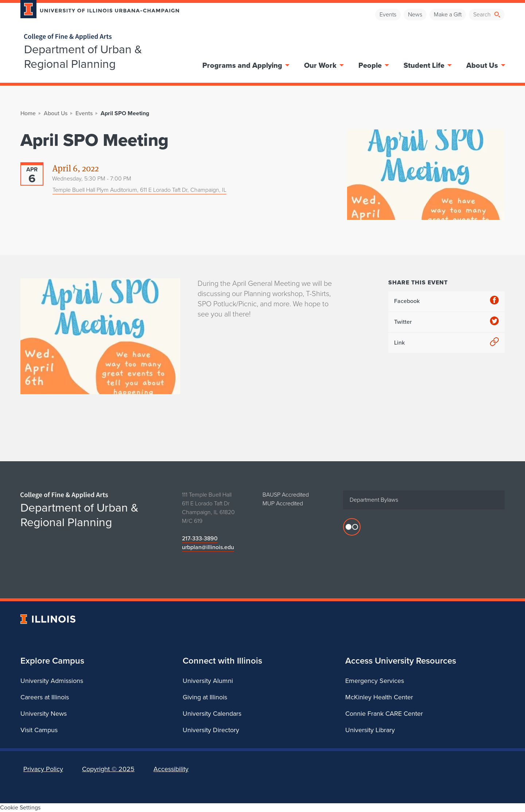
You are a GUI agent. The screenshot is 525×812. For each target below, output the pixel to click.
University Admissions (52, 681)
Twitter (446, 322)
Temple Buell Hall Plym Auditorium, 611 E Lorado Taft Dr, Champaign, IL (139, 190)
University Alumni (208, 681)
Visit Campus (39, 730)
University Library (370, 730)
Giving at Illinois (205, 697)
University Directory (211, 730)
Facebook (446, 301)
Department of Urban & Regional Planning (83, 57)
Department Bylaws (374, 500)
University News (44, 714)
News (415, 14)
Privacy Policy (43, 769)
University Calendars (212, 714)
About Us (485, 65)
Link (446, 343)
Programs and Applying (245, 65)
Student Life (427, 65)
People (373, 65)
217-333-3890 (200, 538)
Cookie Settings (20, 807)
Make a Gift (448, 14)
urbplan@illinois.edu (208, 547)
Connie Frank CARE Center (384, 714)
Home (28, 113)
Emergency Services (375, 681)
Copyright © (108, 769)
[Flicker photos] (352, 527)
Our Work (323, 65)
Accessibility (171, 769)
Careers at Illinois (45, 697)
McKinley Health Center (379, 697)
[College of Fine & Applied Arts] (97, 37)
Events (388, 14)
